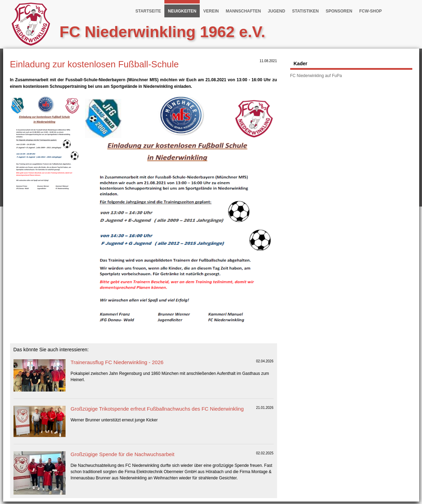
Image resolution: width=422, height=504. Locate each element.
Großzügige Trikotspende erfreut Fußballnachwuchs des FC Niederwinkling (157, 409)
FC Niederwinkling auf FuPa (316, 76)
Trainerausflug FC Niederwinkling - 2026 (117, 362)
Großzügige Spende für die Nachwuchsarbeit (123, 454)
